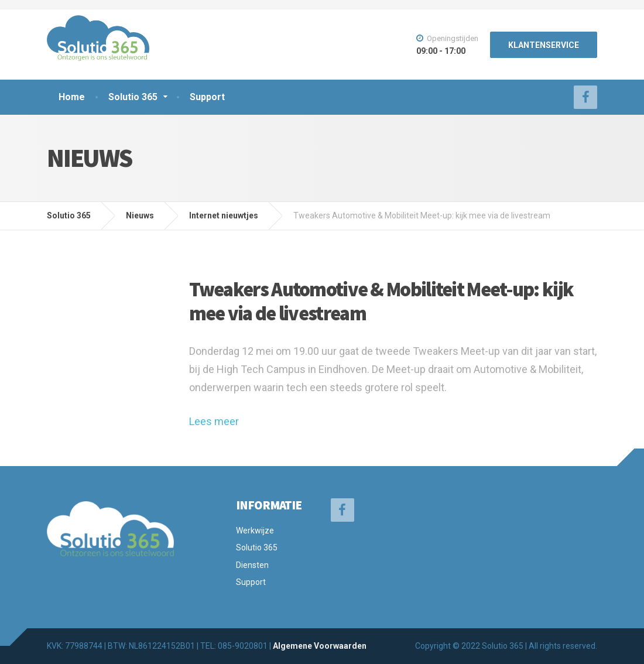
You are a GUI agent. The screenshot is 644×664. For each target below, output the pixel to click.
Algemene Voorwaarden (320, 646)
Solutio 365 (133, 97)
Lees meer (214, 421)
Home (72, 97)
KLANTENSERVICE (544, 45)
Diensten (252, 565)
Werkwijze (255, 530)
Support (207, 97)
